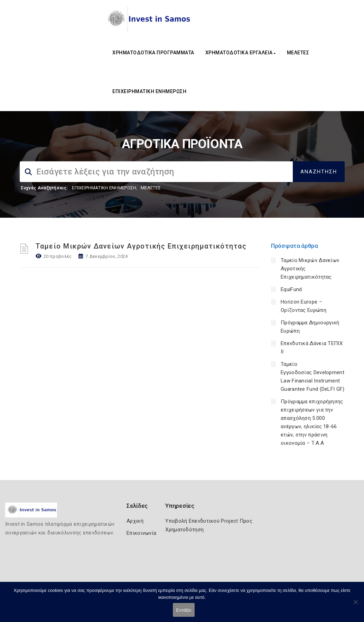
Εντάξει (184, 610)
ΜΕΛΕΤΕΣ (298, 53)
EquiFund (291, 289)
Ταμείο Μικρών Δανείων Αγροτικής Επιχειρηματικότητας (141, 246)
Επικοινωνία (141, 533)
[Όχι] (355, 605)
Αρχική (135, 521)
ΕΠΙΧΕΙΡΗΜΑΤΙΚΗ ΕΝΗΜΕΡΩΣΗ (149, 91)
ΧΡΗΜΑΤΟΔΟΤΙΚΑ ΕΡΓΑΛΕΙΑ (241, 53)
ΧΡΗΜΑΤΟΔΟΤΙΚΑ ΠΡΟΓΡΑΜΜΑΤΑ (153, 53)
